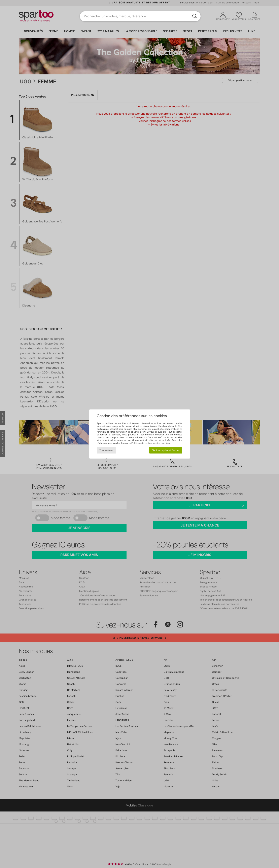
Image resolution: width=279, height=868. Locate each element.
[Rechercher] (195, 16)
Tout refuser (106, 450)
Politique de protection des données (151, 443)
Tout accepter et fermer (166, 450)
